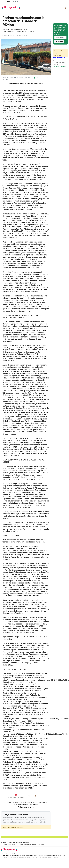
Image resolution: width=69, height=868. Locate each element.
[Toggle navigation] (66, 8)
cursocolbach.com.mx (59, 66)
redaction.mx (14, 854)
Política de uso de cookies (9, 844)
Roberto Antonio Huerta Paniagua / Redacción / (26, 84)
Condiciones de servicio (37, 844)
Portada (3, 843)
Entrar (7, 1)
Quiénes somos (17, 843)
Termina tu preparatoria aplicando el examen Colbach (60, 63)
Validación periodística (42, 78)
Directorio (26, 843)
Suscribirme (59, 41)
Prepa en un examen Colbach (59, 58)
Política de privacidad (23, 844)
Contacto (9, 843)
